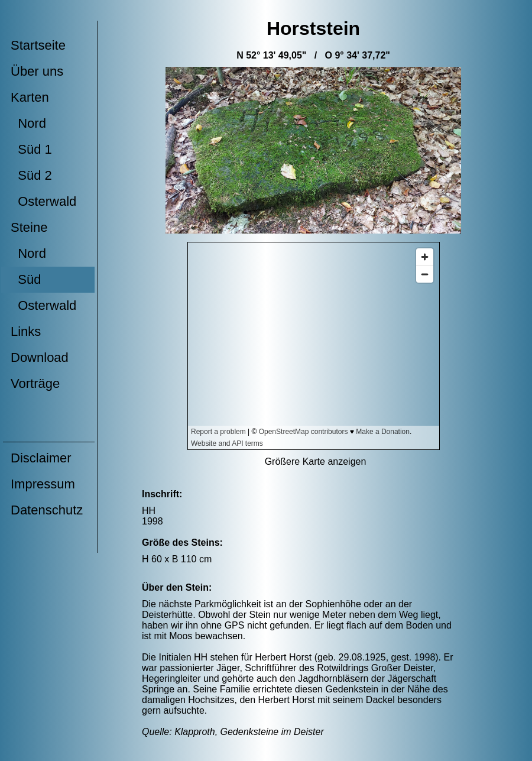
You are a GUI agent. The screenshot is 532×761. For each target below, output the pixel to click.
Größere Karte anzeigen (316, 462)
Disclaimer (41, 458)
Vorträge (35, 383)
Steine (29, 227)
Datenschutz (47, 510)
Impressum (43, 484)
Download (40, 357)
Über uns (37, 71)
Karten (30, 97)
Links (26, 331)
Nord (28, 123)
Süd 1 (31, 149)
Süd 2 (31, 175)
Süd (26, 279)
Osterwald (43, 201)
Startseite (38, 45)
